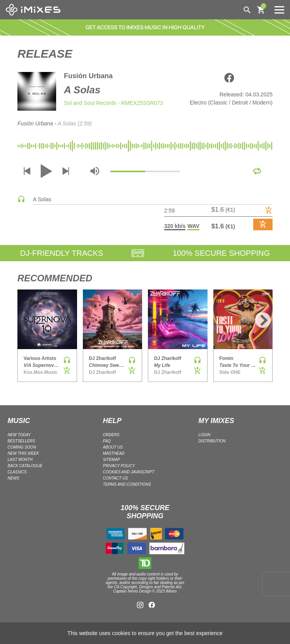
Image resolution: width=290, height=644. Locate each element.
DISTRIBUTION (212, 441)
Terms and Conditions (127, 484)
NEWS (14, 478)
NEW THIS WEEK (23, 453)
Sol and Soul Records (90, 103)
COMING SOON (22, 447)
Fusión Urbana (88, 76)
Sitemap (112, 460)
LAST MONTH (20, 460)
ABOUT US (113, 447)
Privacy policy (119, 466)
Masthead (114, 453)
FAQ (107, 441)
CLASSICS (17, 472)
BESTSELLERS (21, 441)
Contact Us (115, 478)
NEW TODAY (19, 435)
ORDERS (111, 435)
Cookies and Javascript (129, 472)
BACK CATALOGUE (25, 466)
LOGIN (204, 435)
